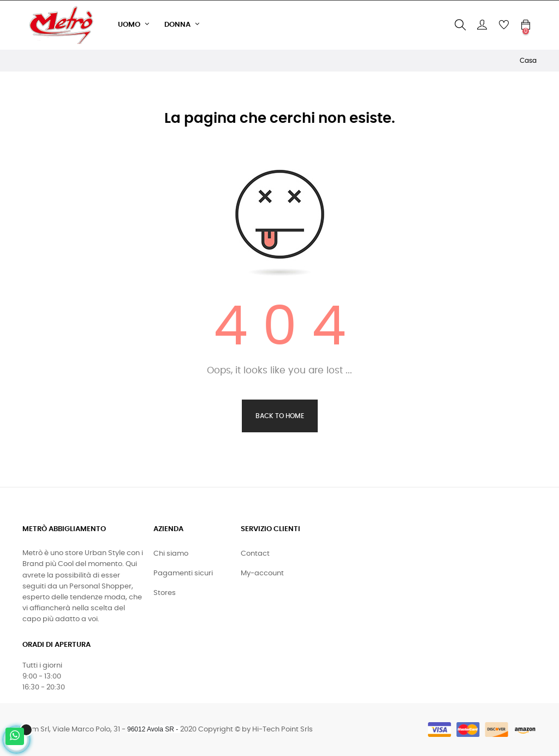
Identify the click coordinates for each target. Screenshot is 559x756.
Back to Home (280, 416)
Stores (165, 593)
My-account (262, 573)
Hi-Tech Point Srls (283, 730)
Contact (255, 554)
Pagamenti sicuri (183, 573)
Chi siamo (171, 554)
